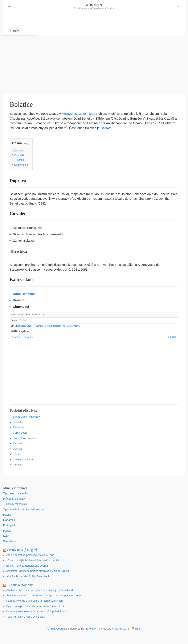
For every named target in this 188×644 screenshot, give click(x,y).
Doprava (18, 151)
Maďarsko (9, 520)
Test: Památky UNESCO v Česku (26, 617)
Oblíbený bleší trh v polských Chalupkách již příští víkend (40, 590)
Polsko (7, 515)
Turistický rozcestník (15, 504)
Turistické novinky (20, 585)
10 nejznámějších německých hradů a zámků (33, 561)
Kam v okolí (20, 165)
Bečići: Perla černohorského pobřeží (27, 566)
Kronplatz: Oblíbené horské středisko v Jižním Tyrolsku (38, 571)
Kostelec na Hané (23, 459)
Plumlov (17, 465)
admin (20, 315)
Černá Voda (20, 433)
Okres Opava (73, 326)
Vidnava (18, 443)
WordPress (119, 629)
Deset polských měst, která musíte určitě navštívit (35, 606)
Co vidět (18, 155)
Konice (17, 454)
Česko (23, 320)
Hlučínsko (39, 326)
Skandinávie (10, 541)
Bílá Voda (19, 428)
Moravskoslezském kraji (78, 114)
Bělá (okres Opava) (21, 337)
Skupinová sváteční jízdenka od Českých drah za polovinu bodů (44, 596)
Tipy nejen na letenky (16, 493)
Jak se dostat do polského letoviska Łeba (30, 555)
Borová (106, 128)
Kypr (6, 536)
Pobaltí (7, 531)
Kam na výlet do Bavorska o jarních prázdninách (34, 601)
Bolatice (21, 326)
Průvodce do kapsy (14, 499)
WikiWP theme (98, 629)
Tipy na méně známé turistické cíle (23, 509)
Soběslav (18, 422)
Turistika (18, 160)
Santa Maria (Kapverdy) (27, 417)
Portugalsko (10, 525)
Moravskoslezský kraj (55, 326)
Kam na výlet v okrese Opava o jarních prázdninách (36, 611)
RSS (138, 629)
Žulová (173, 337)
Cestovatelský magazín (23, 550)
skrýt (27, 143)
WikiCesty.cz (94, 5)
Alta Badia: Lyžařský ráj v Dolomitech (28, 576)
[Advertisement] (94, 65)
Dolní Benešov (24, 294)
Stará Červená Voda (25, 438)
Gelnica (17, 449)
